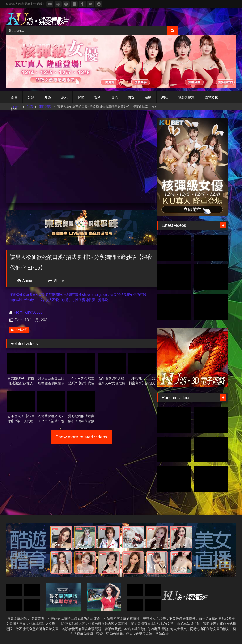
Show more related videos (81, 437)
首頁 (14, 97)
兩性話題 (19, 330)
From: (17, 312)
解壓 (81, 97)
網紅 (165, 97)
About (25, 281)
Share (56, 281)
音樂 (115, 97)
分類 (31, 97)
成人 (64, 97)
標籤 (14, 109)
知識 (48, 97)
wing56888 (34, 312)
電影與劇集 (186, 97)
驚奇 (98, 97)
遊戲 (148, 97)
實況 (131, 97)
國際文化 (211, 97)
